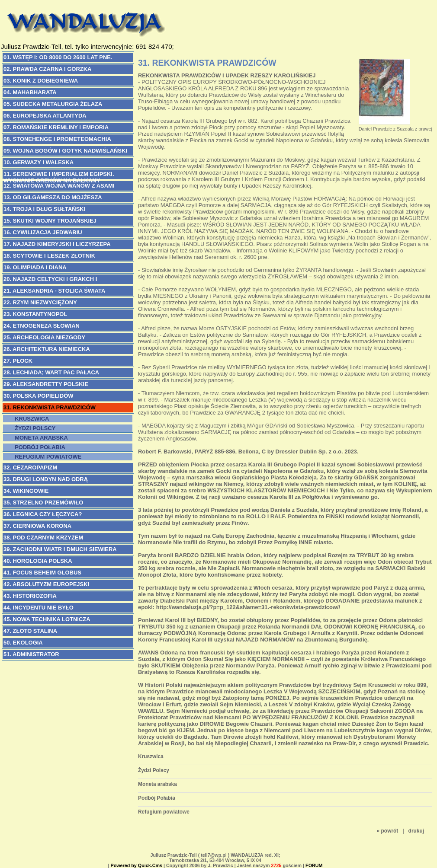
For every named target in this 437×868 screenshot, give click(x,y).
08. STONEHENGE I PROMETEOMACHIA (57, 139)
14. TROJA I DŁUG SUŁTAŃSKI (44, 209)
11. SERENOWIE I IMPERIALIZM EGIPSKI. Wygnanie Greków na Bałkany (59, 175)
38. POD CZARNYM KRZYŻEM (43, 538)
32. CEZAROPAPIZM (30, 468)
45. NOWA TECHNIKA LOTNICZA (47, 619)
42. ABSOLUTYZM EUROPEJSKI (46, 584)
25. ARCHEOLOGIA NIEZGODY (44, 337)
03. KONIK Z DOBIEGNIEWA (41, 81)
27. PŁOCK (18, 361)
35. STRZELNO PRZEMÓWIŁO (43, 503)
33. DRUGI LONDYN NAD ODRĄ (46, 479)
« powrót (388, 831)
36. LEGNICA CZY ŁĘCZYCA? (43, 514)
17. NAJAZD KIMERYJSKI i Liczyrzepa (57, 244)
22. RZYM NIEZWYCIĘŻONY (40, 302)
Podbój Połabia (39, 447)
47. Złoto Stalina (30, 631)
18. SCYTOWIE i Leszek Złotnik (49, 256)
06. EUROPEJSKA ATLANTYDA (45, 116)
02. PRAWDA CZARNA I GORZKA (47, 69)
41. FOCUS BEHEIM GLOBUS (42, 573)
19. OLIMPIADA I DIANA (35, 267)
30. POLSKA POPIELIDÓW (38, 396)
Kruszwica (30, 419)
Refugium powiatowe (47, 457)
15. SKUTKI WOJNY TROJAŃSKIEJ (50, 221)
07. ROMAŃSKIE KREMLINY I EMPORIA (56, 127)
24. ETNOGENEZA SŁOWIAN (42, 326)
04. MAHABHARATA (30, 92)
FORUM (314, 865)
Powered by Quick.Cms (137, 865)
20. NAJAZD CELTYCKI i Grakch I (50, 279)
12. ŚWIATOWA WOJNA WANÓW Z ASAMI (59, 186)
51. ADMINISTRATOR (31, 654)
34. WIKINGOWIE (26, 491)
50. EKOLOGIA (23, 643)
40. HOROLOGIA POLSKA (38, 561)
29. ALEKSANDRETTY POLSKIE (46, 384)
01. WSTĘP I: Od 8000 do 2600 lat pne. (58, 57)
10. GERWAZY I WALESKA (39, 162)
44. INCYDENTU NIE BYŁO (39, 608)
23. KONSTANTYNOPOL (35, 314)
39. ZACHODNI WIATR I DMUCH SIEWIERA (60, 549)
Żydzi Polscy (34, 428)
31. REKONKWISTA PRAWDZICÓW (50, 407)
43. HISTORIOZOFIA (30, 596)
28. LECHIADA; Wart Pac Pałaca (51, 372)
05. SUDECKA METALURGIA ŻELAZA (53, 104)
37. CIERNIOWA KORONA (37, 526)
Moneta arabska (40, 438)
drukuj (416, 831)
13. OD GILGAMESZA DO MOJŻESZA (53, 197)
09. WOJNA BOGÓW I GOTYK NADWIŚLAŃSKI (65, 151)
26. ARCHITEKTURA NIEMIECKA (47, 349)
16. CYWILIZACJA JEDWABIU (43, 232)
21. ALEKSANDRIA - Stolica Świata (54, 291)
